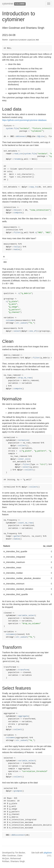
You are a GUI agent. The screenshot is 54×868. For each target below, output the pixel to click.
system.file (12, 128)
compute (18, 213)
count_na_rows (26, 523)
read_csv (18, 154)
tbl (15, 210)
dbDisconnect (18, 835)
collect (22, 446)
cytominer (8, 4)
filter (17, 233)
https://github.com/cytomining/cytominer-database (24, 120)
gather (17, 536)
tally (17, 247)
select (17, 331)
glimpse (18, 791)
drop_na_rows (25, 378)
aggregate (23, 716)
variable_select (27, 615)
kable (17, 250)
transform (23, 670)
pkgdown (48, 853)
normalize (23, 440)
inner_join (24, 459)
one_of (33, 331)
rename (17, 159)
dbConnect (21, 136)
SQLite (41, 136)
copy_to (33, 187)
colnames (10, 320)
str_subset (22, 323)
